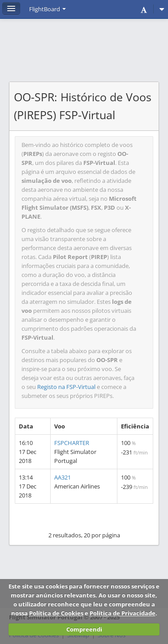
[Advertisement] (84, 55)
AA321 (62, 477)
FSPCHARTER (72, 443)
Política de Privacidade (123, 613)
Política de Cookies (56, 613)
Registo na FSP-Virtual (66, 387)
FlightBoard (47, 9)
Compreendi (84, 629)
